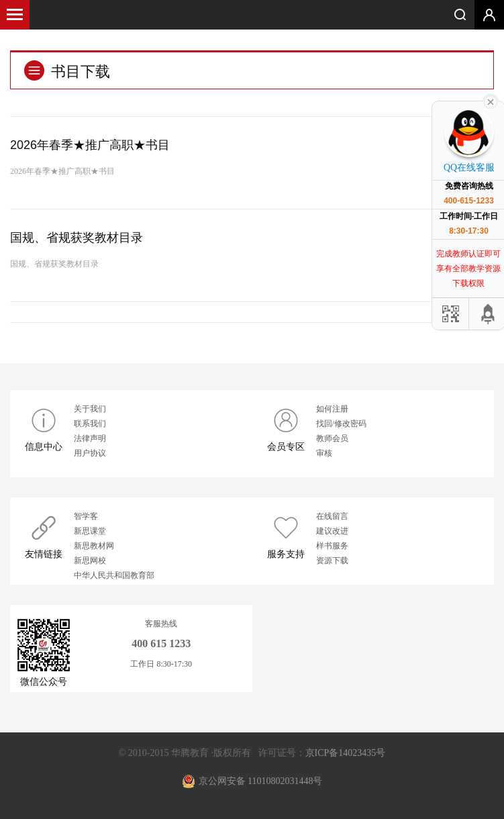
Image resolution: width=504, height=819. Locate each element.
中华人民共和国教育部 (114, 575)
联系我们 (90, 424)
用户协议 (90, 453)
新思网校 (90, 561)
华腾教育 (252, 13)
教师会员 (332, 438)
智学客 (86, 516)
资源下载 (332, 561)
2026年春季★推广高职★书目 (90, 145)
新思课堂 (90, 531)
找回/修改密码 (341, 424)
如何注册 (332, 409)
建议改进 (332, 531)
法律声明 (90, 438)
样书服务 (332, 546)
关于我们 (90, 409)
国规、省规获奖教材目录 (77, 238)
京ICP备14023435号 (346, 753)
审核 (324, 453)
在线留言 (332, 516)
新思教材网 (94, 546)
